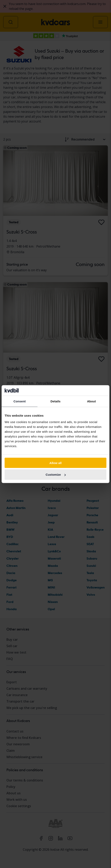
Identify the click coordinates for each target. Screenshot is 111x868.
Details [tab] (55, 401)
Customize (56, 475)
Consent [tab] (20, 401)
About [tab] (91, 401)
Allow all (56, 463)
